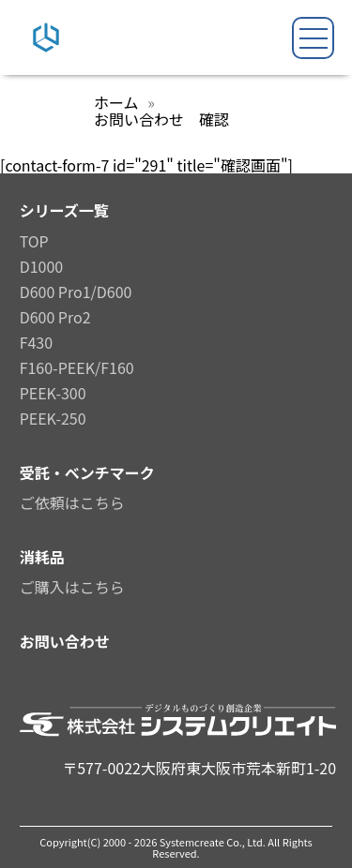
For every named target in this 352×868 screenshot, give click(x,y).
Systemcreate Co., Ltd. (214, 842)
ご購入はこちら (72, 587)
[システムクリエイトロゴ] (46, 44)
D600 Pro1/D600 (76, 292)
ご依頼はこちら (72, 502)
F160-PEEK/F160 (77, 367)
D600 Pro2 (55, 317)
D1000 (42, 266)
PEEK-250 (53, 418)
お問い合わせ (65, 641)
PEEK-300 (53, 393)
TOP (34, 241)
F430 (36, 342)
